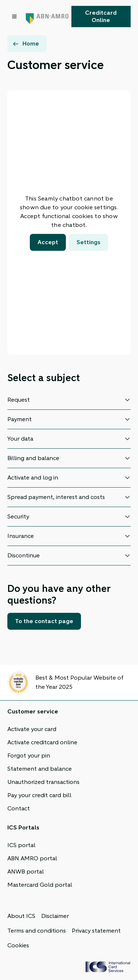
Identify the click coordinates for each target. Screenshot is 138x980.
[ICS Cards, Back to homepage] (108, 967)
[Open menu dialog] (15, 17)
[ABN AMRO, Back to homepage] (47, 17)
